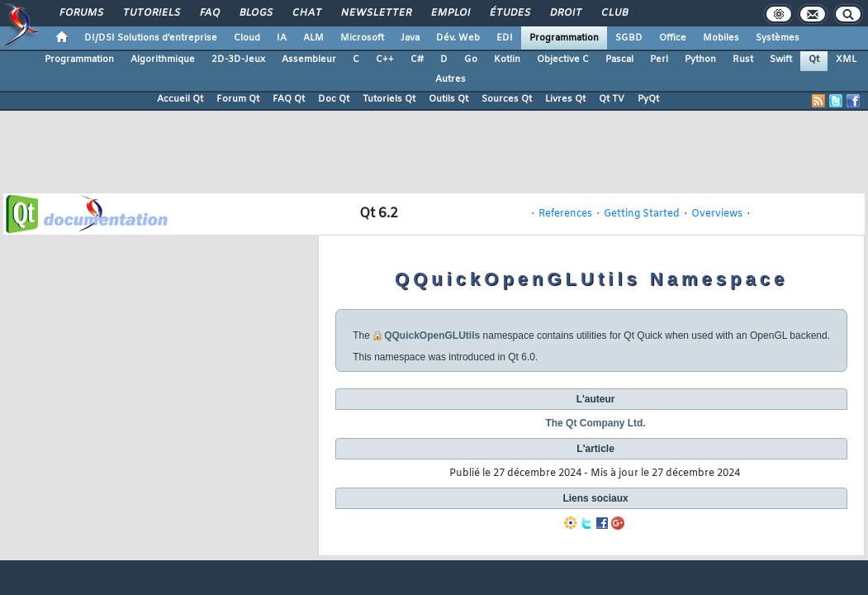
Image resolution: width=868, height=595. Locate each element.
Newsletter (375, 13)
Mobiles (721, 38)
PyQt (648, 99)
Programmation (564, 38)
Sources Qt (507, 99)
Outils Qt (448, 99)
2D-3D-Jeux (238, 59)
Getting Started (642, 214)
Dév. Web (458, 38)
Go (471, 59)
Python (700, 59)
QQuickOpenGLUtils (432, 336)
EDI (505, 38)
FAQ (209, 13)
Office (673, 38)
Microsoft (362, 38)
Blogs (255, 13)
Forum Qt (238, 99)
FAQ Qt (289, 99)
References (565, 214)
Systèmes (778, 38)
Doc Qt (334, 99)
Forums (81, 13)
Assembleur (309, 59)
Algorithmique (163, 59)
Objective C (563, 59)
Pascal (619, 59)
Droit (565, 13)
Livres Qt (565, 99)
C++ (385, 59)
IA (282, 38)
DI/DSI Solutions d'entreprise (151, 38)
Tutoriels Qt (389, 99)
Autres (451, 79)
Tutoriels (151, 13)
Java (410, 38)
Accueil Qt (180, 99)
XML (846, 59)
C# (417, 59)
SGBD (629, 38)
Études (509, 13)
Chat (306, 13)
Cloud (247, 38)
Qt (814, 59)
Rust (743, 59)
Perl (659, 59)
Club (614, 13)
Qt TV (612, 99)
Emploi (450, 13)
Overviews (717, 214)
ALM (313, 38)
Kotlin (507, 59)
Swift (781, 59)
